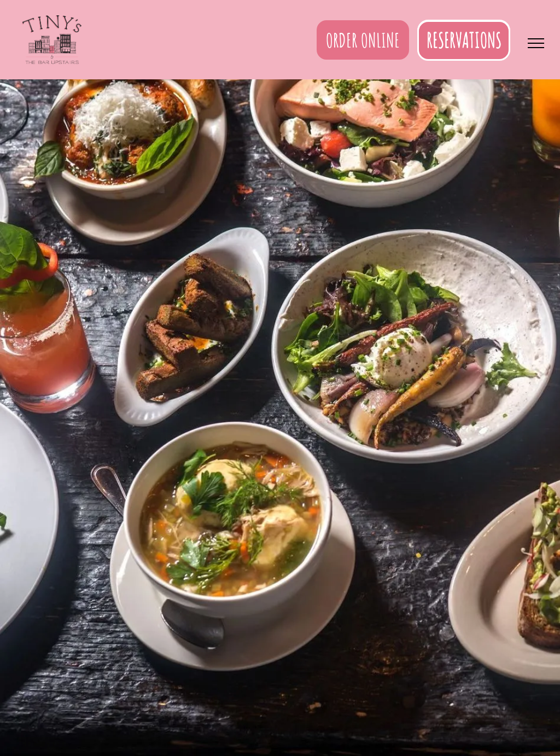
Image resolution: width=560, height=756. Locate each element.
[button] (464, 40)
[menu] (536, 43)
